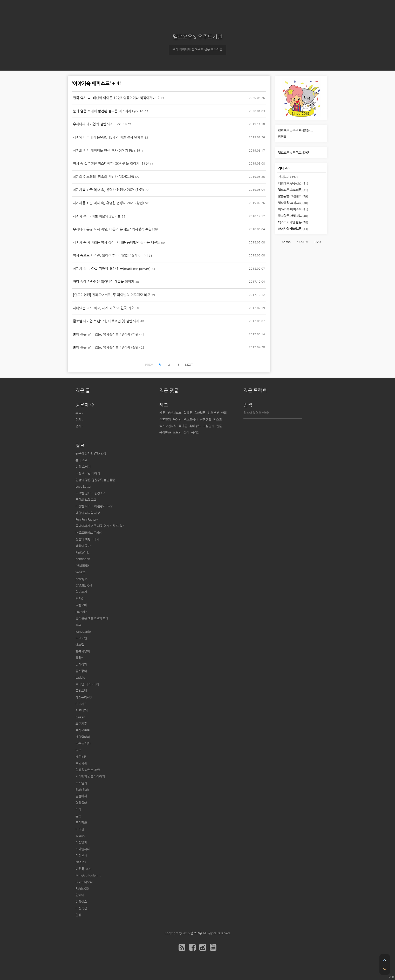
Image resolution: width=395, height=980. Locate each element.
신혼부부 (213, 413)
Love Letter (83, 487)
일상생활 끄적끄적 (293, 203)
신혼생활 (206, 420)
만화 (224, 413)
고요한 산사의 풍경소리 (91, 493)
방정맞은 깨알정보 (293, 216)
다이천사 (81, 856)
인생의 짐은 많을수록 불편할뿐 (95, 480)
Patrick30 (82, 889)
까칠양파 (81, 842)
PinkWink (82, 553)
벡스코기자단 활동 (293, 222)
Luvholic (81, 612)
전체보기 (288, 177)
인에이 (80, 895)
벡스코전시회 (168, 426)
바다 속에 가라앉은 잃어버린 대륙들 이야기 (104, 282)
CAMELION (84, 586)
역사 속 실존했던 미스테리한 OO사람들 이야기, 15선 (111, 164)
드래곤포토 (83, 731)
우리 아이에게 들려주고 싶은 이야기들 (197, 49)
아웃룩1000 (83, 869)
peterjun (81, 579)
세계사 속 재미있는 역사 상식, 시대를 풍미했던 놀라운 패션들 (117, 243)
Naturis (81, 862)
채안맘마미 (83, 737)
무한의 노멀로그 (86, 500)
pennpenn (83, 559)
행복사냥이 (83, 651)
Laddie (80, 678)
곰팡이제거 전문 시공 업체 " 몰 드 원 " (100, 526)
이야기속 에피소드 (293, 209)
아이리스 (81, 704)
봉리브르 (81, 460)
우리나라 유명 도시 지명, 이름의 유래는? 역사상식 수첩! (113, 229)
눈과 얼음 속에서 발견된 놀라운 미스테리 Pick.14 (108, 111)
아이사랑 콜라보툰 (293, 229)
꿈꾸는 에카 (83, 744)
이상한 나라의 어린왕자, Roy (94, 506)
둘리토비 (81, 691)
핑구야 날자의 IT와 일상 (91, 454)
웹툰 (219, 426)
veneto (80, 572)
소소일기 (81, 783)
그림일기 (208, 426)
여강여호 (81, 902)
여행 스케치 (83, 467)
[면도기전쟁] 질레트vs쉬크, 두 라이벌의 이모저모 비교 (112, 295)
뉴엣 (78, 816)
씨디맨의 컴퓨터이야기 (90, 777)
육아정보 (195, 426)
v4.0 (391, 977)
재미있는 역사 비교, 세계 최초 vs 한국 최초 (104, 308)
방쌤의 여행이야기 (87, 539)
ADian (80, 836)
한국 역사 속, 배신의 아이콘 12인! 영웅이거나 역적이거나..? (116, 98)
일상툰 (188, 413)
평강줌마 (81, 803)
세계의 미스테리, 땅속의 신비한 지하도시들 (104, 177)
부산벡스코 (174, 413)
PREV (149, 365)
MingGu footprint (88, 875)
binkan (80, 717)
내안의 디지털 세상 (88, 513)
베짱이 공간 (83, 546)
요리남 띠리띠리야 (87, 684)
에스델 (80, 645)
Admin (286, 242)
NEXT (189, 365)
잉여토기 (81, 592)
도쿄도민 (81, 638)
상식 (186, 433)
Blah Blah (82, 790)
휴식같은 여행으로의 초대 (92, 618)
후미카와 (81, 823)
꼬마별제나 (83, 849)
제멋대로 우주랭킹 (293, 183)
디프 (78, 750)
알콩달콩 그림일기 (293, 196)
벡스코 (218, 420)
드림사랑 (81, 764)
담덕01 (80, 599)
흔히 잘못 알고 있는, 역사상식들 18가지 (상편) (106, 347)
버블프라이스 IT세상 (89, 533)
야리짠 (80, 829)
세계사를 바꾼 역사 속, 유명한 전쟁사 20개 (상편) (108, 203)
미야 (78, 809)
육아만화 (165, 433)
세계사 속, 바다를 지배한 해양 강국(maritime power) (112, 269)
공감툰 (196, 433)
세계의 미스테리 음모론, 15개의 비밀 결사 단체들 (108, 137)
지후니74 (82, 711)
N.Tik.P (81, 757)
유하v (79, 658)
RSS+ (318, 242)
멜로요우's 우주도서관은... (295, 131)
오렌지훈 (81, 724)
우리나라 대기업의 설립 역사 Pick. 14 (100, 124)
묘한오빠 (81, 605)
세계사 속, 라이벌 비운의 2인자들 (97, 216)
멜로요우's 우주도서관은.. (295, 153)
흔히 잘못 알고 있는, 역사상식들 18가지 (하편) (106, 334)
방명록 (282, 137)
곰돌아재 (81, 796)
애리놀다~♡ (84, 698)
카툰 (162, 413)
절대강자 (81, 665)
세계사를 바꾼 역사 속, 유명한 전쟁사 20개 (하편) (108, 190)
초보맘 (177, 433)
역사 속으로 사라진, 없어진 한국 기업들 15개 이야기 (110, 256)
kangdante (83, 632)
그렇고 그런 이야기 (88, 473)
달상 (78, 915)
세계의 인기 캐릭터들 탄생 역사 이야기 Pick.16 (107, 151)
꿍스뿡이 (81, 671)
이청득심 (81, 908)
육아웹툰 (200, 413)
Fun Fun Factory (87, 520)
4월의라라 (82, 566)
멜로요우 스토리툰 (293, 190)
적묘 (78, 625)
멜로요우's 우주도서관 (198, 37)
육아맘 (177, 420)
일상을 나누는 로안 (88, 770)
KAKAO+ (303, 242)
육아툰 (183, 426)
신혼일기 (165, 420)
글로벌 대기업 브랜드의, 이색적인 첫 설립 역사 (106, 321)
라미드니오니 (84, 882)
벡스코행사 (191, 420)
